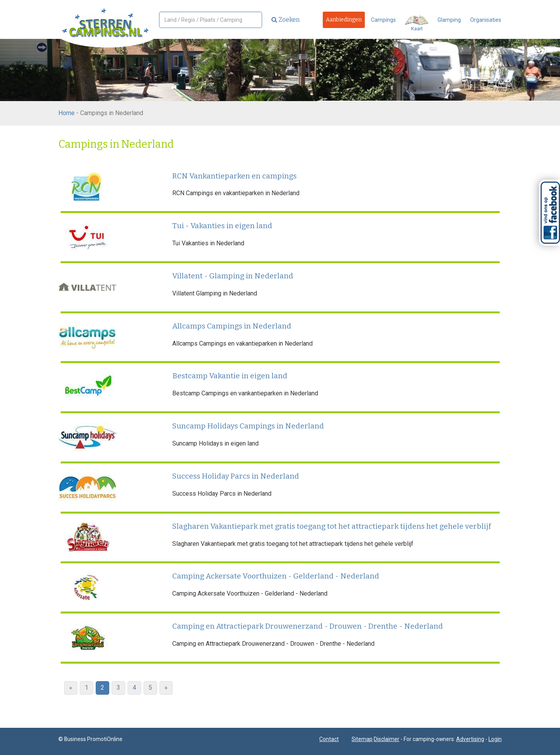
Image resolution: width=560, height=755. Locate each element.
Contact (329, 739)
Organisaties (486, 20)
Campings (383, 20)
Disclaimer (387, 739)
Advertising (470, 739)
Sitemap (362, 739)
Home (66, 113)
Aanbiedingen (344, 20)
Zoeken (286, 20)
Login (495, 739)
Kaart (417, 24)
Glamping (449, 20)
